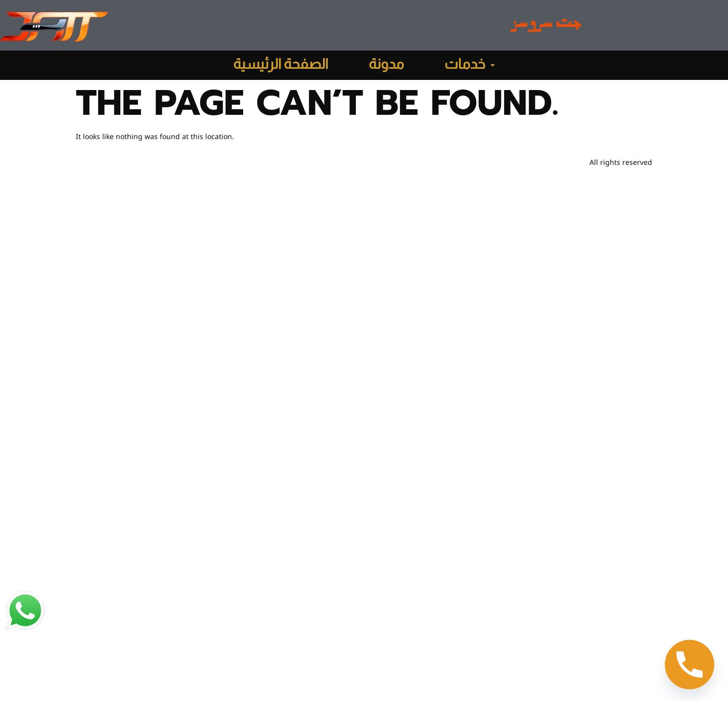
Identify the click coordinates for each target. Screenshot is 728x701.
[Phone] (690, 665)
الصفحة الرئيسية (281, 65)
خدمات (470, 65)
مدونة (386, 65)
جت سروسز (546, 26)
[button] (470, 65)
